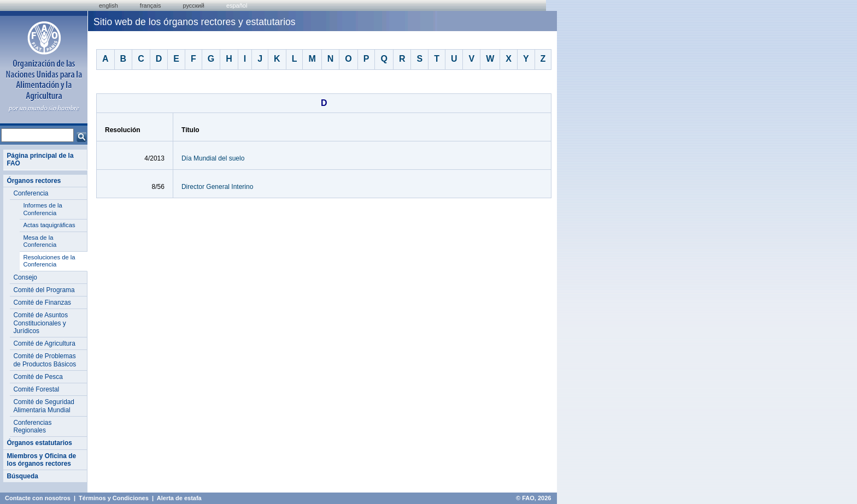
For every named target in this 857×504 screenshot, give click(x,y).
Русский (193, 5)
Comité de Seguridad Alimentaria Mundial (44, 406)
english (108, 5)
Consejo (25, 277)
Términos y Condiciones (114, 498)
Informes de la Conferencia (42, 209)
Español (237, 5)
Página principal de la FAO (40, 159)
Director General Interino (217, 187)
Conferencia (31, 193)
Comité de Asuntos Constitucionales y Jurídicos (40, 323)
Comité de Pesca (38, 377)
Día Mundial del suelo (213, 158)
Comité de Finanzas (42, 303)
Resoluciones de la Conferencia (49, 261)
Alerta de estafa (179, 498)
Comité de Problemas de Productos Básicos (45, 360)
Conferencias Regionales (32, 426)
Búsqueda (22, 476)
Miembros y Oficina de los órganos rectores (41, 460)
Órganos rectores (34, 181)
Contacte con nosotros (38, 498)
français (151, 5)
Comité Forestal (36, 389)
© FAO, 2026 (533, 498)
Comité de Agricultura (44, 343)
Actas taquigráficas (49, 225)
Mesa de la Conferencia (40, 241)
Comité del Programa (44, 290)
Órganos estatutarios (39, 443)
